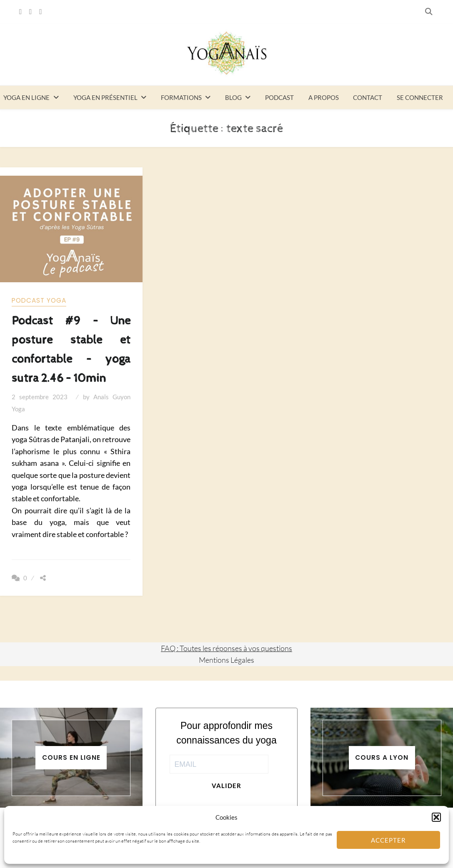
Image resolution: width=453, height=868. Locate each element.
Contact (368, 97)
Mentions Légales (226, 660)
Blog (233, 97)
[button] (436, 817)
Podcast (279, 97)
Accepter (388, 840)
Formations (181, 97)
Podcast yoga (39, 300)
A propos (324, 97)
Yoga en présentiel (105, 97)
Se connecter (420, 97)
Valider (226, 786)
